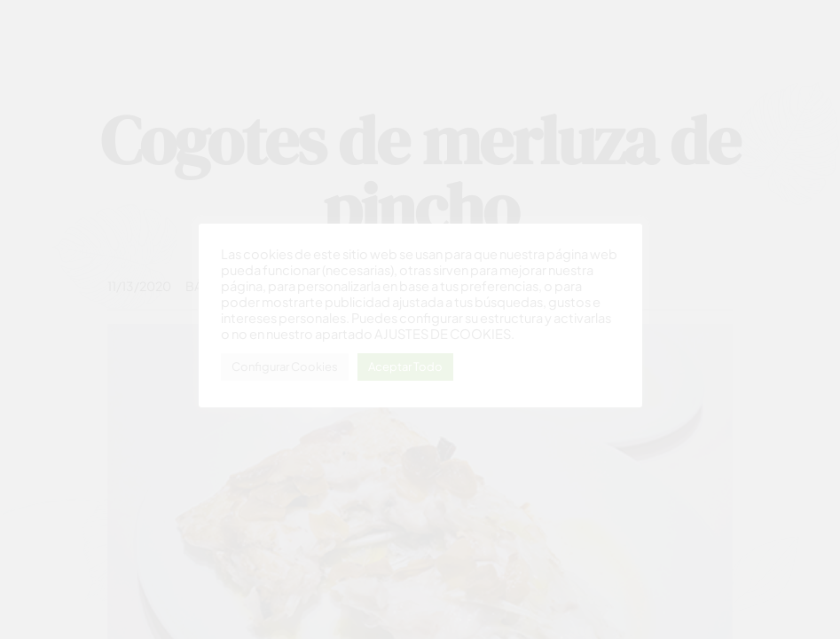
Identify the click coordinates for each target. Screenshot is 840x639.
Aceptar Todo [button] (405, 367)
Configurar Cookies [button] (285, 367)
